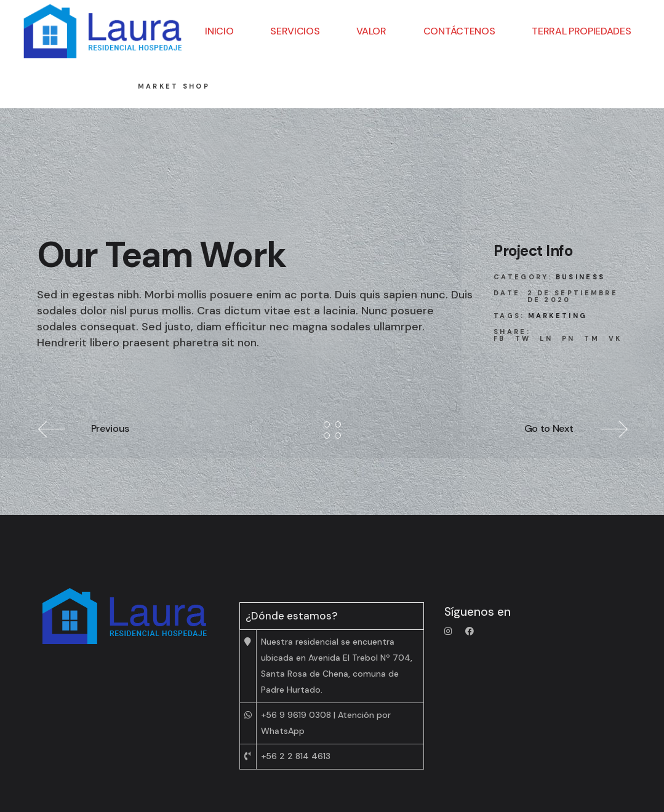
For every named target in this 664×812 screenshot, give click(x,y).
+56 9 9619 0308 (296, 715)
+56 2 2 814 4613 (296, 756)
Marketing (558, 316)
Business (580, 277)
